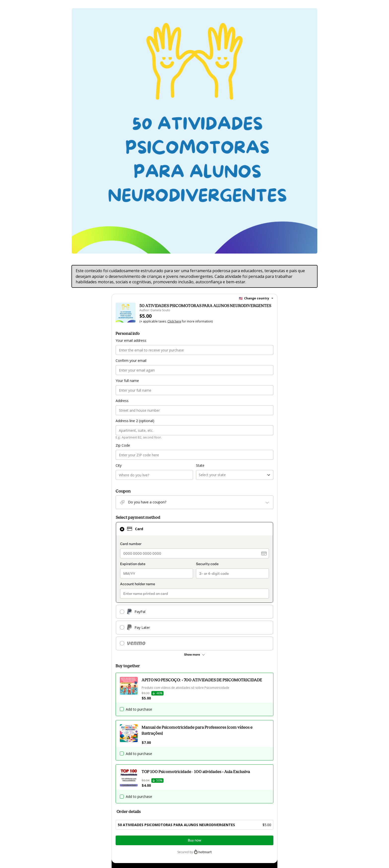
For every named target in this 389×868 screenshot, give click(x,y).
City (119, 465)
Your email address (131, 340)
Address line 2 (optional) (135, 421)
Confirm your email (131, 361)
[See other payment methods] (194, 655)
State (200, 465)
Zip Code (123, 445)
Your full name (127, 381)
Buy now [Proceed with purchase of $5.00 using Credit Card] (194, 840)
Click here (174, 321)
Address (122, 401)
